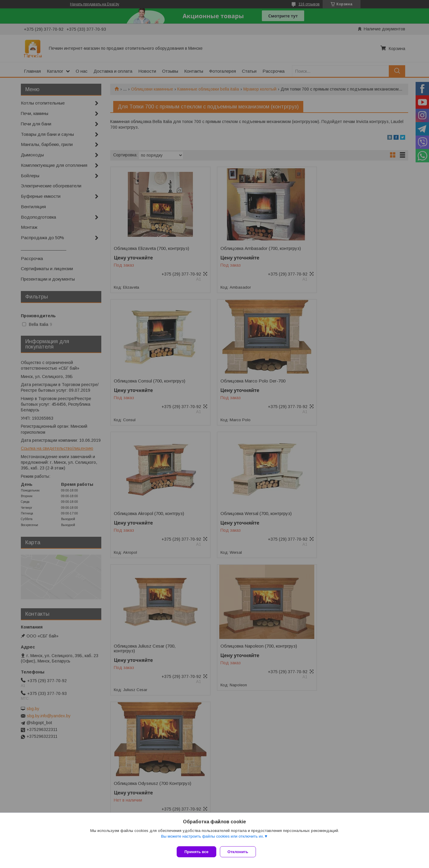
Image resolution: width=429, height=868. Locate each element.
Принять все (196, 852)
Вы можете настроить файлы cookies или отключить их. (212, 839)
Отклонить (240, 852)
